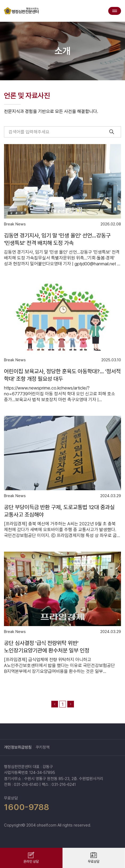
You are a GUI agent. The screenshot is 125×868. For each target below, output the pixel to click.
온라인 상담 (31, 861)
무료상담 (94, 861)
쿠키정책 (43, 747)
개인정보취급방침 (18, 747)
